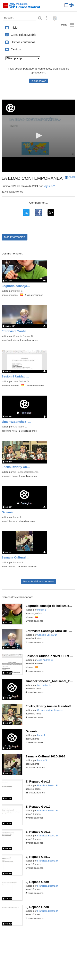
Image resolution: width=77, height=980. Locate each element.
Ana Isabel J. (20, 427)
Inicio (14, 28)
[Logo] (10, 108)
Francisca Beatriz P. (48, 785)
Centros (16, 49)
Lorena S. (18, 562)
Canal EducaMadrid (23, 35)
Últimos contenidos (23, 42)
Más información (15, 237)
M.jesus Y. (49, 186)
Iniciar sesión (38, 81)
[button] (38, 136)
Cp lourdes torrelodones (26, 472)
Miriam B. (18, 291)
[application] (39, 136)
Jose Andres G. (21, 381)
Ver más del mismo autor (38, 581)
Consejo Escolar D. (23, 336)
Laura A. (18, 517)
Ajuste (72, 177)
